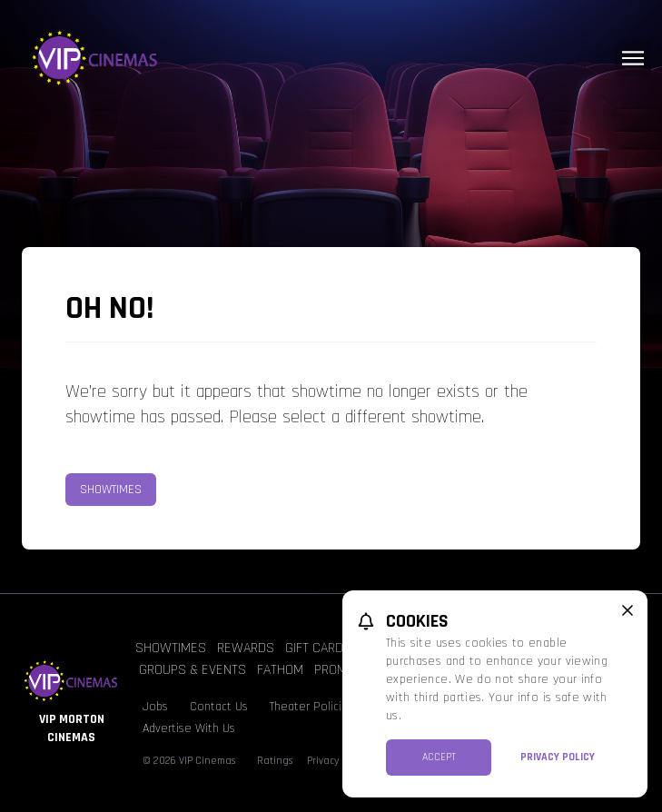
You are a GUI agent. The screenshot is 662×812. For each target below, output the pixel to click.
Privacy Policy (558, 757)
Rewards (246, 648)
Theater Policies (312, 707)
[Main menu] (633, 58)
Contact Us (219, 707)
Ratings (275, 761)
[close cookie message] (627, 610)
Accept (439, 757)
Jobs (155, 707)
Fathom (280, 670)
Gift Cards (318, 648)
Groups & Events (193, 670)
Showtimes (111, 490)
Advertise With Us (189, 728)
